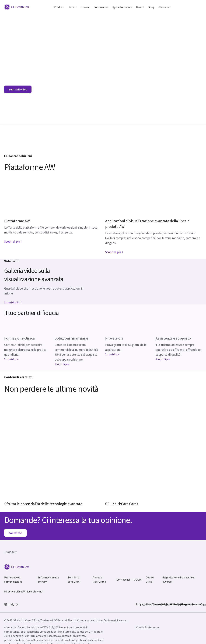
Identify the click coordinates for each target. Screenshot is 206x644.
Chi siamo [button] (165, 7)
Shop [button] (151, 7)
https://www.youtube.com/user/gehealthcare (172, 604)
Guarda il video (18, 89)
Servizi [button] (73, 7)
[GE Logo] (17, 7)
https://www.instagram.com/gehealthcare (146, 604)
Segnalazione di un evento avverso (178, 579)
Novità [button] (140, 7)
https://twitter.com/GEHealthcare (155, 604)
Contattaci (15, 533)
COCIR (138, 579)
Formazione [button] (101, 7)
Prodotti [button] (59, 7)
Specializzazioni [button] (122, 7)
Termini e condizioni (74, 579)
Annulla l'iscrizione (99, 579)
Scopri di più (13, 241)
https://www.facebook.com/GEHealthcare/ (138, 604)
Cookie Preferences (148, 627)
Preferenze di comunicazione (13, 579)
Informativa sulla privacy (49, 579)
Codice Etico (150, 579)
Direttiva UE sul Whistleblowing (23, 591)
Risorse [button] (85, 7)
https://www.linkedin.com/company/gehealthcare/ (163, 604)
